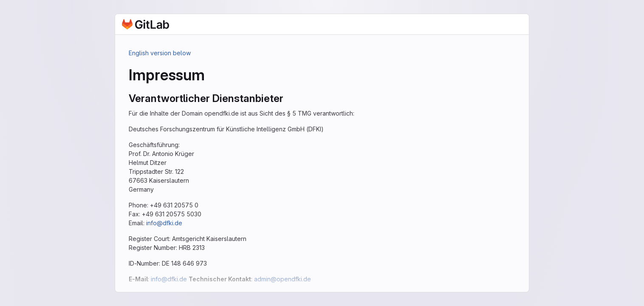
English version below (160, 53)
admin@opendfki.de (282, 279)
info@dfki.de (164, 223)
